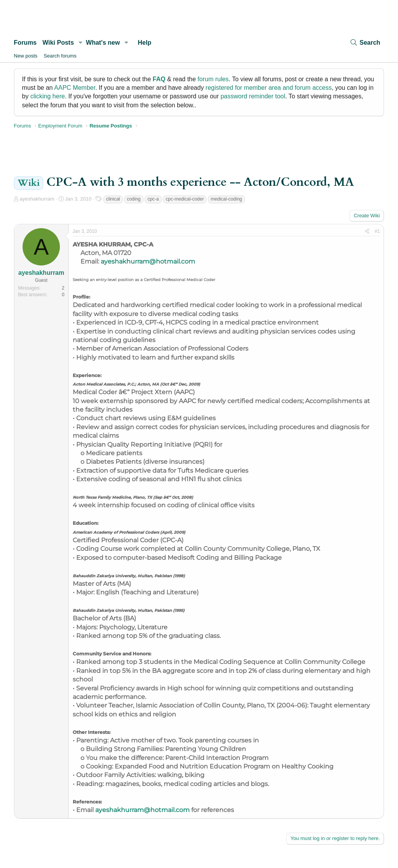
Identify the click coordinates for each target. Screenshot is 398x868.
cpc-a (153, 199)
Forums (25, 43)
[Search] (365, 43)
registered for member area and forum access (269, 88)
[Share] (367, 231)
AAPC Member (75, 88)
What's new (103, 43)
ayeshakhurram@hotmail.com (148, 261)
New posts (26, 56)
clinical (113, 199)
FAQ (159, 79)
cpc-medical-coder (185, 199)
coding (134, 199)
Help (145, 43)
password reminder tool (253, 96)
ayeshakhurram (37, 199)
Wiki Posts (58, 43)
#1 (377, 231)
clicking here (48, 96)
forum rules (213, 79)
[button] (80, 43)
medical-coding (226, 199)
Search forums (60, 56)
